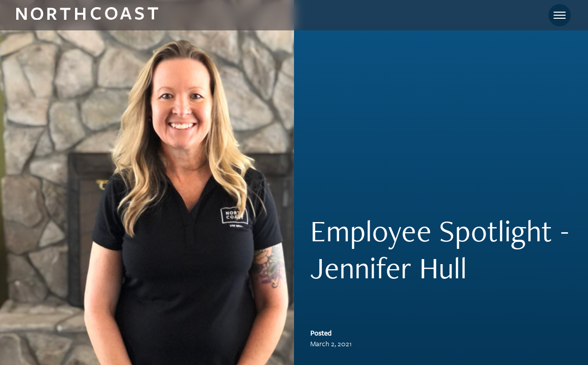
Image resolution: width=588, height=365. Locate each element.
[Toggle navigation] (560, 15)
